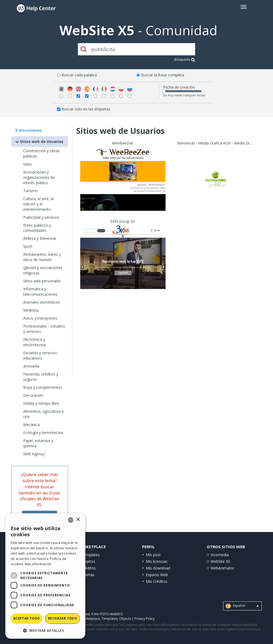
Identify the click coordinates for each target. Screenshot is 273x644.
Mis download (158, 568)
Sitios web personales (42, 281)
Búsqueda (185, 59)
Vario (28, 164)
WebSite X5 (220, 561)
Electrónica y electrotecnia (34, 342)
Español (242, 606)
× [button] (78, 520)
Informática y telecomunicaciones (40, 292)
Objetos (88, 561)
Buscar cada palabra (79, 75)
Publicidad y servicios (41, 217)
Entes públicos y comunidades (37, 228)
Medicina (31, 310)
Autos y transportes (40, 318)
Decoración (33, 395)
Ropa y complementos (43, 387)
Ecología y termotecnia (43, 433)
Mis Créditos (157, 581)
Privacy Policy (144, 619)
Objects (125, 619)
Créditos (89, 568)
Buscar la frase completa (163, 75)
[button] (45, 630)
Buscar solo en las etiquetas (86, 109)
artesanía (31, 366)
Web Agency (34, 454)
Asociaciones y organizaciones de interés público (39, 177)
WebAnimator (222, 568)
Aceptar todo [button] (27, 618)
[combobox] (71, 520)
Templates (91, 555)
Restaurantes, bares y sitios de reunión (42, 257)
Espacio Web (157, 575)
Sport (28, 246)
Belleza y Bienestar (40, 238)
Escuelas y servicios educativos (40, 355)
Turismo (30, 191)
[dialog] (45, 576)
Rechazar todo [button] (63, 618)
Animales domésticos (42, 302)
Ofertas (88, 575)
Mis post (153, 555)
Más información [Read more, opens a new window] (38, 564)
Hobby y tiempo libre (41, 403)
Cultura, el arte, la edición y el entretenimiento (38, 204)
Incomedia (220, 555)
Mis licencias (157, 561)
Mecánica (31, 425)
